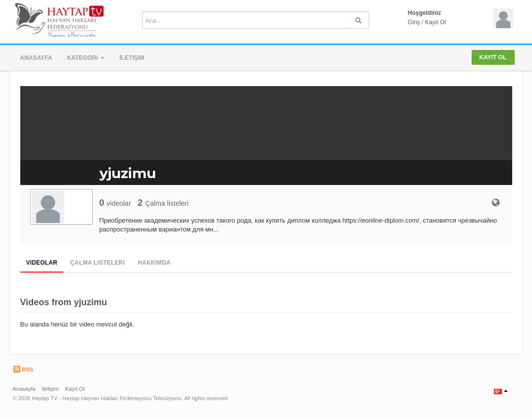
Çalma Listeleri (97, 263)
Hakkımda (154, 263)
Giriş (414, 22)
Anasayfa (36, 58)
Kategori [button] (86, 58)
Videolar (42, 263)
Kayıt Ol (436, 22)
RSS (23, 370)
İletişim (132, 58)
